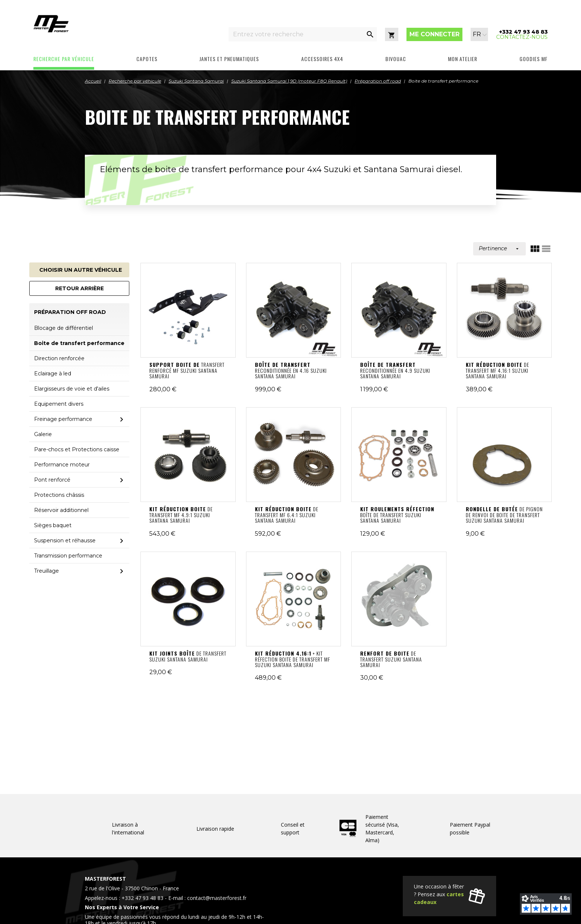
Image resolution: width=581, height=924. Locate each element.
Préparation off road (70, 312)
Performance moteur (62, 465)
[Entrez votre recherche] (296, 34)
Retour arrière (79, 288)
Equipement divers (59, 404)
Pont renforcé (52, 480)
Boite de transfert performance (79, 343)
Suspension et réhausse (65, 540)
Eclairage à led (53, 374)
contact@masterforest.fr (217, 898)
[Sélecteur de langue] (480, 34)
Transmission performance (68, 556)
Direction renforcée (59, 358)
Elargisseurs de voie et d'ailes (72, 389)
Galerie (43, 434)
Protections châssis (59, 495)
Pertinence (499, 248)
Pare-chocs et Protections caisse (77, 449)
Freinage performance (63, 419)
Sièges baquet (53, 525)
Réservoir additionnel (61, 510)
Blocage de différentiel (64, 328)
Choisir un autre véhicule (81, 270)
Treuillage (47, 571)
